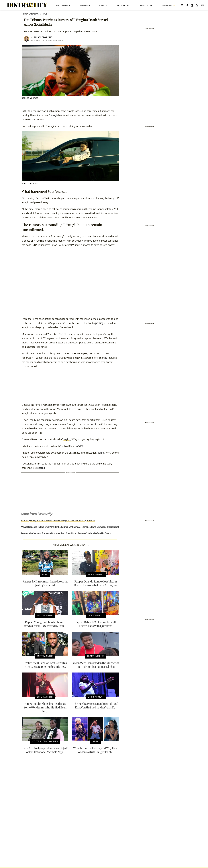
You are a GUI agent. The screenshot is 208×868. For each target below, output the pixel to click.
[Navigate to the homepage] (27, 5)
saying (67, 439)
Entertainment (64, 6)
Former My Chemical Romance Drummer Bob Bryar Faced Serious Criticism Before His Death (66, 533)
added (80, 446)
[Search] (182, 5)
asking (101, 453)
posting (99, 323)
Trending (104, 6)
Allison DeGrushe (43, 37)
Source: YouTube (30, 98)
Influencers (123, 6)
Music (46, 14)
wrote (94, 424)
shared (41, 468)
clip (105, 358)
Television (85, 6)
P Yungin (53, 115)
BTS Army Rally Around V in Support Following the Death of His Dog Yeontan (58, 521)
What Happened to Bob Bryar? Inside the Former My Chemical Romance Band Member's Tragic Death (70, 527)
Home (24, 14)
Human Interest (146, 6)
